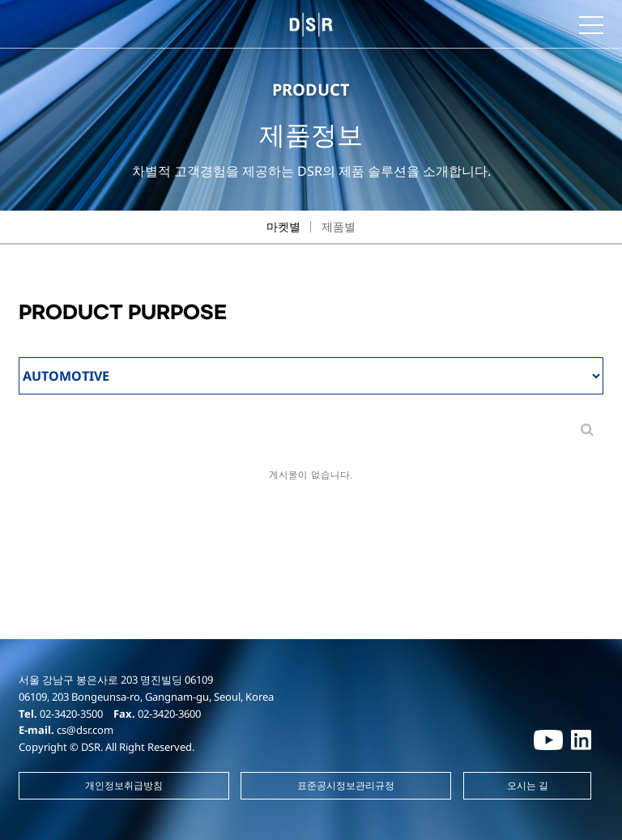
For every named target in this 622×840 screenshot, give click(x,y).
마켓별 (283, 226)
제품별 (339, 226)
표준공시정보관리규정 (346, 785)
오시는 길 (528, 785)
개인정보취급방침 (124, 785)
